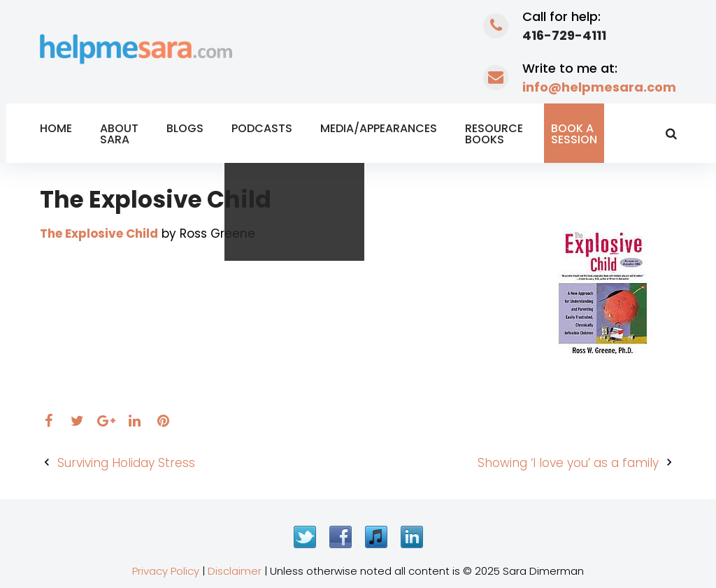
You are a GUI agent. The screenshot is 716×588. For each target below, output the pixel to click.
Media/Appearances (379, 128)
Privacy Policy (166, 571)
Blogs (185, 128)
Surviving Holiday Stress (126, 463)
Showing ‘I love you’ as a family (568, 463)
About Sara (119, 134)
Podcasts (262, 128)
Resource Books (494, 134)
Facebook (341, 537)
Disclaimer (235, 571)
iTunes (376, 537)
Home (56, 128)
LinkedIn (412, 537)
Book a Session (574, 134)
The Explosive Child (99, 234)
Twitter (305, 537)
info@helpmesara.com (599, 87)
